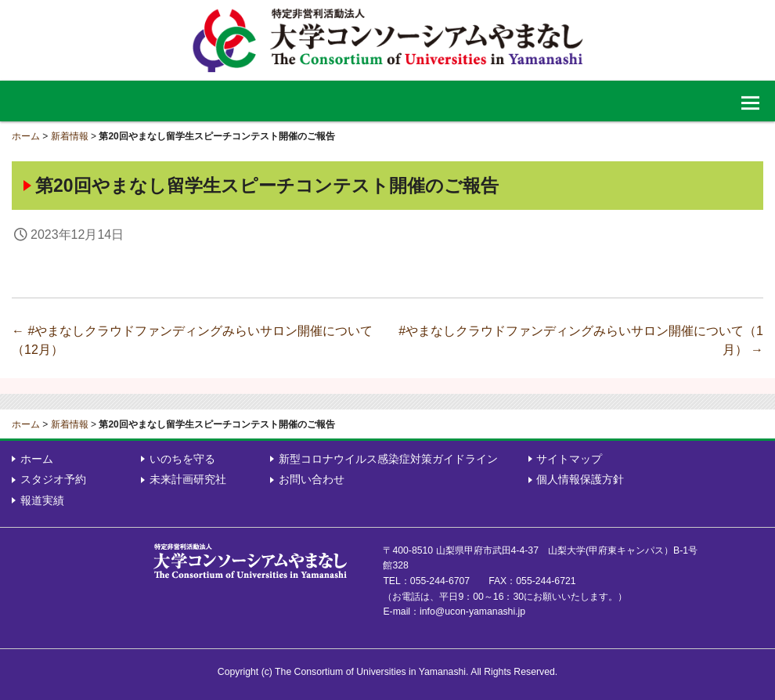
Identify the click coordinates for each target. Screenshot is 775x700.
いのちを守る (182, 459)
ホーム (26, 136)
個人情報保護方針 (580, 479)
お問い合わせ (312, 479)
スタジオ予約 (53, 479)
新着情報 (70, 136)
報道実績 (42, 500)
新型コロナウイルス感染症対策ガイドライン (388, 459)
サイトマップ (569, 459)
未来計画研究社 (188, 479)
